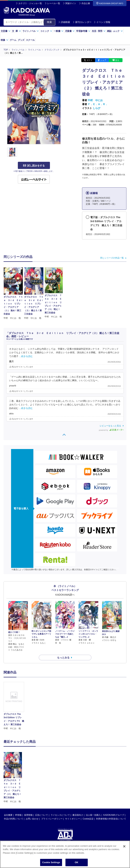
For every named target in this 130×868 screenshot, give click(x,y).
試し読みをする (34, 166)
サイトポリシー (73, 793)
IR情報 (18, 789)
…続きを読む (26, 356)
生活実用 (99, 31)
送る (117, 60)
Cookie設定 (88, 793)
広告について (42, 789)
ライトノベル (31, 31)
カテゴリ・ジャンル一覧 (30, 3)
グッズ (21, 40)
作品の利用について (14, 793)
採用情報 (28, 789)
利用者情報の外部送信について (111, 793)
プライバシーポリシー (52, 793)
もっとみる (63, 658)
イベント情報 (102, 22)
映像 (5, 40)
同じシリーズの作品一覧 (112, 258)
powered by (111, 430)
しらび (96, 108)
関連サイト (71, 3)
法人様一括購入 (93, 789)
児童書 (70, 31)
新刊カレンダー (82, 22)
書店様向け (78, 789)
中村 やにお (95, 100)
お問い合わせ (32, 793)
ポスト (90, 60)
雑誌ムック (115, 31)
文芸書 (6, 31)
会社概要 (8, 789)
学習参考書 (83, 31)
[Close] (124, 850)
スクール (30, 40)
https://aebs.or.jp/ (52, 826)
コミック (46, 31)
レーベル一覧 (54, 3)
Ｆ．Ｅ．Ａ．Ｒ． (98, 104)
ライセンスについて (60, 789)
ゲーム (13, 40)
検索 (49, 22)
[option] (14, 706)
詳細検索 (64, 22)
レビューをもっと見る (110, 426)
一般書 (59, 31)
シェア (103, 60)
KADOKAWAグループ (114, 789)
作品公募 (86, 3)
